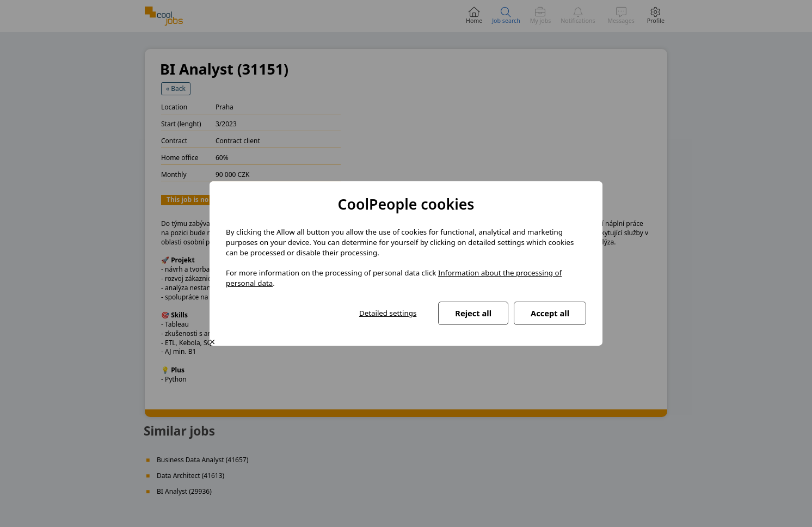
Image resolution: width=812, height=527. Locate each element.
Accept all (550, 313)
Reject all (473, 313)
